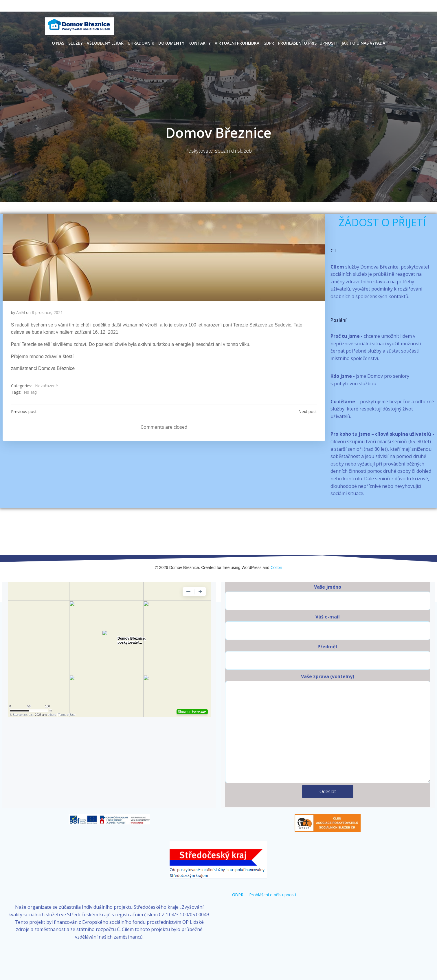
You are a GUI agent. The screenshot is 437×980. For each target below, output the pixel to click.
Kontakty (200, 42)
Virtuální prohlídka (237, 42)
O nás (58, 42)
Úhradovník (141, 42)
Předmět (328, 648)
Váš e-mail (328, 619)
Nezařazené (46, 386)
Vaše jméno (328, 589)
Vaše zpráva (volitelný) (328, 720)
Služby (76, 42)
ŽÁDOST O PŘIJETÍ (382, 222)
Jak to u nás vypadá (363, 42)
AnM (21, 313)
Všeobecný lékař (105, 42)
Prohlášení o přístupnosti (308, 42)
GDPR (269, 42)
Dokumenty (171, 42)
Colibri (276, 560)
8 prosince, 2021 (47, 313)
